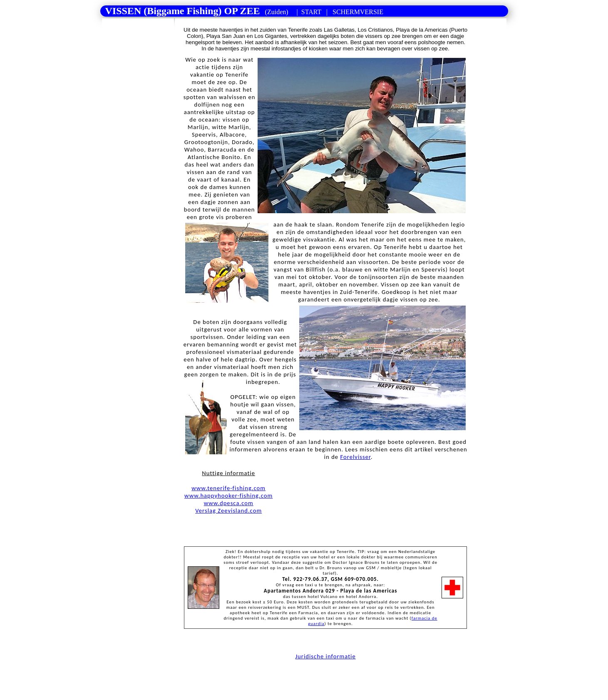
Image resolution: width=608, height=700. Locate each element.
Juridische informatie (325, 656)
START (311, 12)
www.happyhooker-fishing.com (228, 496)
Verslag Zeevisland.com (228, 511)
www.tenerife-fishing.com (228, 488)
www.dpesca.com (229, 503)
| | (242, 11)
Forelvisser (355, 457)
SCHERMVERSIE (357, 12)
